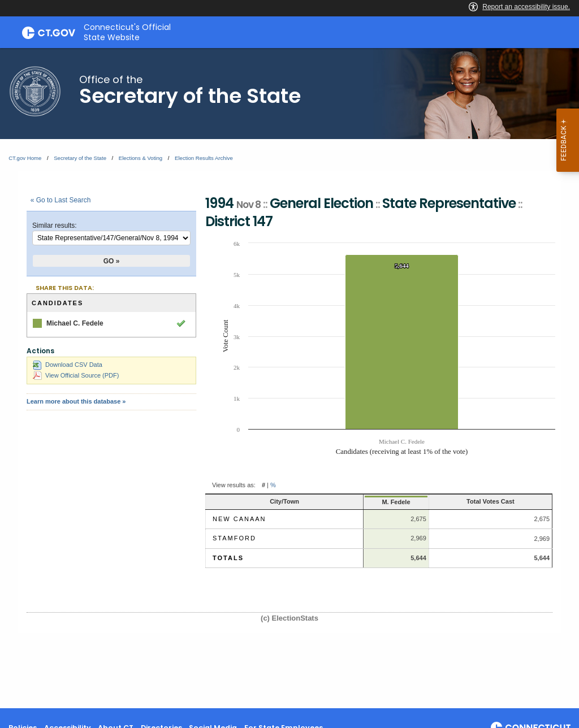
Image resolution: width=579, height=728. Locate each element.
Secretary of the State (80, 158)
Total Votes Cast (491, 501)
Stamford (234, 538)
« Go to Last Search (61, 200)
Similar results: (55, 226)
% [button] (273, 485)
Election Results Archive (204, 158)
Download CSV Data (68, 365)
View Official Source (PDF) (76, 375)
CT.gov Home (25, 158)
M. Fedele (396, 502)
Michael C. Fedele (75, 323)
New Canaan (239, 519)
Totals (228, 558)
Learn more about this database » (76, 401)
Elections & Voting (141, 158)
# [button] (263, 485)
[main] (289, 378)
